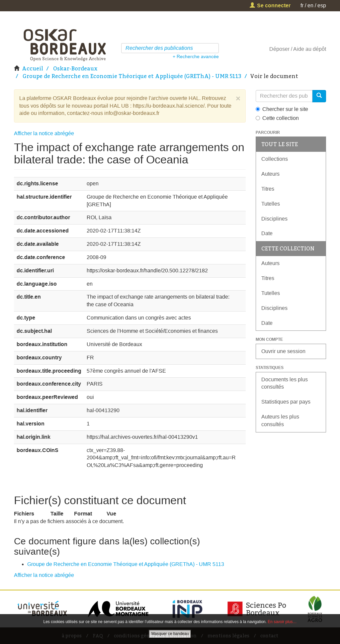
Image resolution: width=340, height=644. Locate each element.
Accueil (33, 68)
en (310, 5)
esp (322, 5)
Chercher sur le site (282, 109)
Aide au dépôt (310, 49)
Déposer (279, 49)
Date (267, 233)
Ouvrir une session (283, 351)
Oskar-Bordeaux (75, 68)
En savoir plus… (282, 622)
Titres (268, 189)
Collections (275, 159)
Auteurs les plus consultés (280, 420)
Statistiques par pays (286, 402)
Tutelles (271, 204)
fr (302, 5)
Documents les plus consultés (285, 383)
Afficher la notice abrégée (44, 133)
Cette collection (277, 118)
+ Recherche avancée (196, 56)
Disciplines (274, 219)
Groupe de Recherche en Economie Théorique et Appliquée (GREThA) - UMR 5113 (132, 76)
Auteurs (270, 174)
